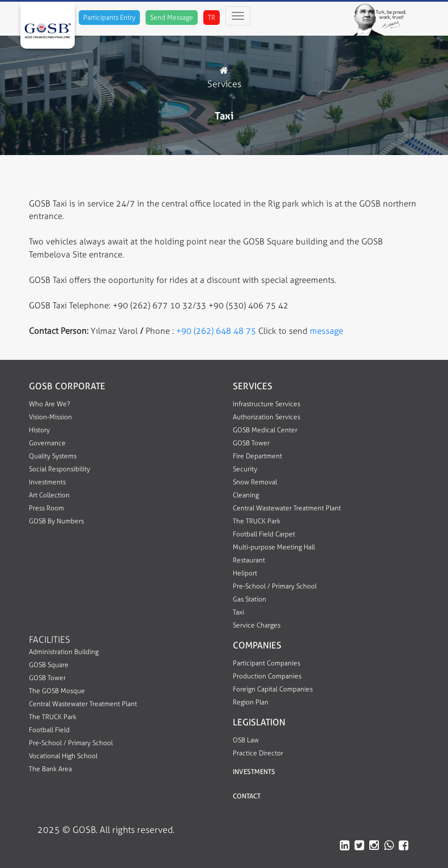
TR (212, 18)
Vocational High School (63, 756)
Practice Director (258, 753)
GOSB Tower (251, 443)
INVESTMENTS (254, 772)
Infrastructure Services (266, 404)
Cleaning (246, 495)
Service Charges (257, 625)
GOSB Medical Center (265, 430)
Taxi (238, 612)
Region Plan (251, 702)
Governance (47, 443)
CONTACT (247, 796)
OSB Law (246, 740)
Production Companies (267, 676)
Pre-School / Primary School (275, 586)
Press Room (46, 508)
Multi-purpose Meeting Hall (274, 547)
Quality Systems (53, 456)
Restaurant (249, 560)
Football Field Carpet (264, 534)
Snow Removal (255, 482)
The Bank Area (50, 769)
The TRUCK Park (257, 521)
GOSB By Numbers (56, 521)
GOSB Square (49, 665)
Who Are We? (50, 404)
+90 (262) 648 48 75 (217, 331)
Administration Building (64, 652)
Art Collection (49, 495)
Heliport (245, 573)
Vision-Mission (50, 417)
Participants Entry (109, 18)
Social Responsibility (59, 469)
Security (245, 469)
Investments (47, 482)
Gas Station (249, 599)
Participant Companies (266, 663)
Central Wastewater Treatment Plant (287, 508)
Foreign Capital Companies (273, 689)
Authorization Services (266, 417)
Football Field (49, 730)
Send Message (172, 18)
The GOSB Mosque (57, 691)
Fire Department (257, 456)
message (325, 331)
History (39, 430)
